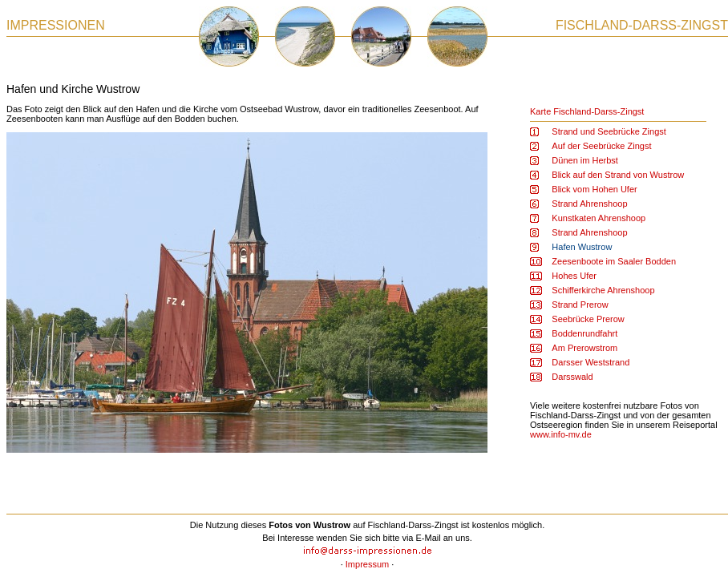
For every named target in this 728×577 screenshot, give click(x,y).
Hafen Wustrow (582, 247)
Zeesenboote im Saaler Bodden (614, 261)
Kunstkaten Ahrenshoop (599, 218)
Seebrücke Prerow (588, 319)
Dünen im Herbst (585, 160)
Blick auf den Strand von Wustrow (618, 175)
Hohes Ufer (574, 276)
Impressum (367, 564)
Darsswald (572, 377)
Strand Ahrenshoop (589, 204)
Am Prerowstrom (584, 348)
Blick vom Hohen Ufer (594, 189)
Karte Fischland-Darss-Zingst (587, 111)
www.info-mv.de (561, 434)
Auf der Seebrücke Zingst (601, 146)
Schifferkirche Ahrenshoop (603, 290)
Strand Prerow (580, 305)
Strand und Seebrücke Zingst (609, 131)
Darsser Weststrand (590, 362)
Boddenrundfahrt (584, 333)
